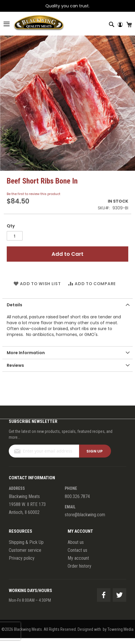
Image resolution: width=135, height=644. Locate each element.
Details (14, 305)
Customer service (25, 550)
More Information (26, 353)
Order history (80, 566)
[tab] (67, 305)
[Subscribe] (95, 451)
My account (78, 558)
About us (76, 542)
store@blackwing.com (85, 515)
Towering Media (121, 629)
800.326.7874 (77, 496)
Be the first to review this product (34, 194)
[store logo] (32, 24)
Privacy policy (22, 558)
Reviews (15, 365)
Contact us (77, 550)
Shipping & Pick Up (26, 542)
